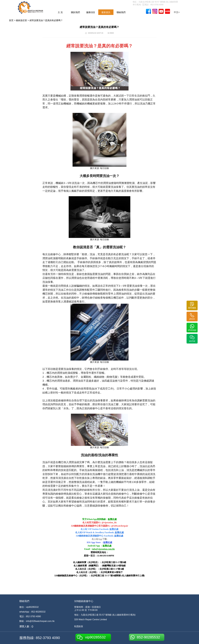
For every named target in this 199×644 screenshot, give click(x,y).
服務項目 (91, 12)
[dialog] (194, 638)
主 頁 (60, 12)
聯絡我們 (121, 12)
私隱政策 (79, 626)
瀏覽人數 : (25, 626)
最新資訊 (106, 12)
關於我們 (75, 12)
